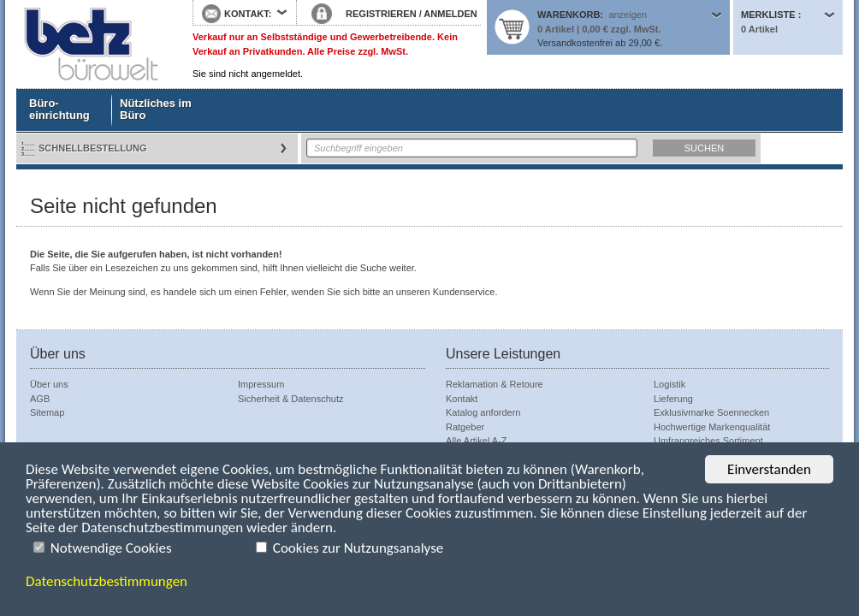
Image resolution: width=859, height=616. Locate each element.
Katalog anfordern (483, 412)
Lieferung (673, 399)
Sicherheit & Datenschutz (291, 399)
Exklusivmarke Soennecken (711, 412)
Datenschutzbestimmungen (107, 581)
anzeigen (628, 15)
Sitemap (47, 412)
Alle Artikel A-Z (477, 441)
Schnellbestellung (93, 148)
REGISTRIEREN (381, 14)
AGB (40, 399)
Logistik (669, 384)
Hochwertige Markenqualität (712, 427)
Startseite (92, 44)
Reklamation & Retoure (495, 384)
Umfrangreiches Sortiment (708, 441)
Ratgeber (465, 427)
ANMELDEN (450, 14)
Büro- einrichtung (59, 109)
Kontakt (462, 399)
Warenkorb (569, 15)
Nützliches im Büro (156, 109)
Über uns (49, 384)
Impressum (261, 384)
